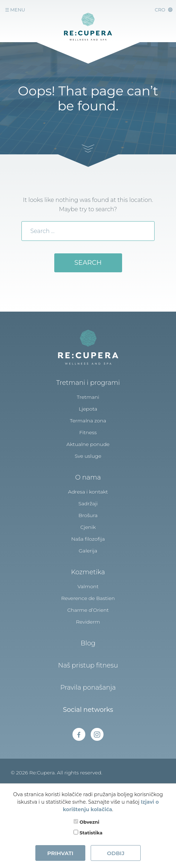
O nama (88, 477)
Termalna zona (88, 421)
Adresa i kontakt (88, 492)
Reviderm (88, 622)
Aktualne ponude (88, 444)
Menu (15, 10)
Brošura (88, 515)
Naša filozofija (88, 539)
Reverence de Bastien (88, 598)
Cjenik (88, 527)
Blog (88, 643)
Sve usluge (88, 456)
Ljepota (88, 409)
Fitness (88, 432)
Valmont (88, 586)
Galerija (88, 551)
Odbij (115, 853)
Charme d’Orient (88, 610)
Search (88, 263)
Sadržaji (88, 504)
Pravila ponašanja (88, 688)
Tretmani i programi (88, 383)
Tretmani (88, 397)
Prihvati (60, 853)
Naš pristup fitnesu (88, 665)
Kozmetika (88, 572)
